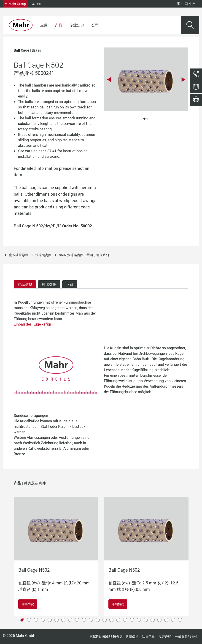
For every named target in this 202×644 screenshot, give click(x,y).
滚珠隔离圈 (43, 255)
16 (125, 620)
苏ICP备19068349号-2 (106, 637)
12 (98, 620)
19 (146, 620)
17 (132, 620)
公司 (95, 25)
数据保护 (132, 637)
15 (118, 620)
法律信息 (148, 637)
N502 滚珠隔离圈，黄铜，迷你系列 (84, 255)
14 (111, 620)
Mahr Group (17, 4)
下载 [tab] (70, 284)
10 (84, 620)
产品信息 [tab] (25, 284)
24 (180, 620)
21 (159, 620)
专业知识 (77, 25)
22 (166, 620)
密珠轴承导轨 (19, 255)
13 (105, 620)
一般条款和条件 (186, 637)
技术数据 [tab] (49, 284)
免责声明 (165, 637)
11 (91, 620)
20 (153, 620)
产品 (59, 25)
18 (139, 620)
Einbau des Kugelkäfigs (33, 324)
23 (173, 620)
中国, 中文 (186, 4)
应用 (44, 25)
